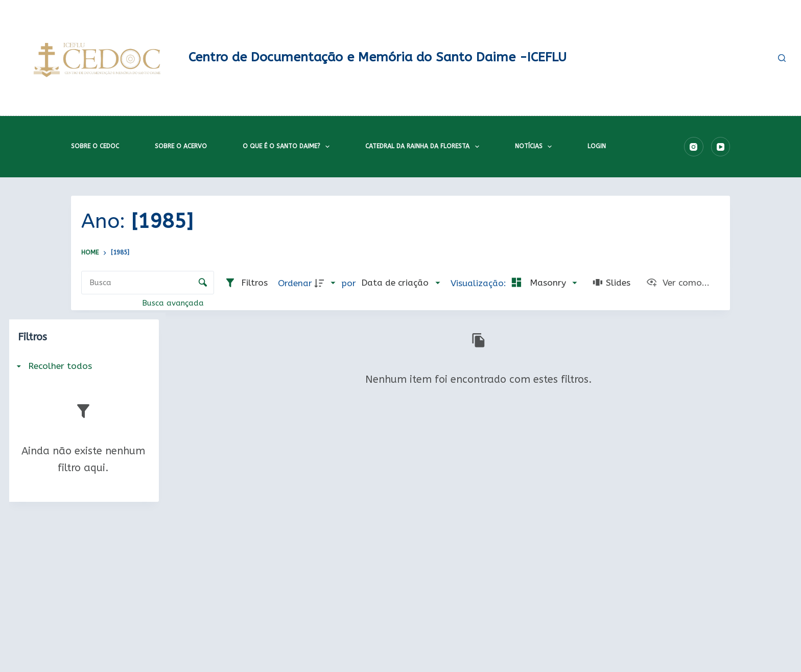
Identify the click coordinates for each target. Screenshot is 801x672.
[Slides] (611, 283)
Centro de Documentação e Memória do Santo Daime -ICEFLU (378, 57)
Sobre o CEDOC (95, 146)
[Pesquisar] (782, 58)
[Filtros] (246, 283)
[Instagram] (694, 147)
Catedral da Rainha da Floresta (424, 147)
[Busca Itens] (148, 283)
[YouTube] (721, 147)
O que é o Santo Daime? (288, 147)
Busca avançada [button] (174, 303)
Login (597, 146)
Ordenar (295, 283)
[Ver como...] (678, 283)
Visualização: (480, 283)
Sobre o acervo (181, 146)
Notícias (535, 147)
